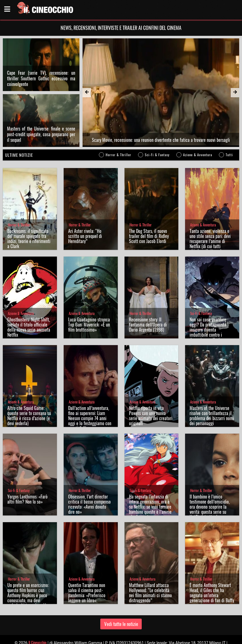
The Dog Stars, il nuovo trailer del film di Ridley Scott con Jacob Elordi (149, 217)
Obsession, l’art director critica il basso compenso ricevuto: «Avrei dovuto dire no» (89, 485)
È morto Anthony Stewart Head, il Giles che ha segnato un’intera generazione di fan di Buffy (212, 574)
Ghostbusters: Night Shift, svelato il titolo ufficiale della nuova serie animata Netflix (29, 308)
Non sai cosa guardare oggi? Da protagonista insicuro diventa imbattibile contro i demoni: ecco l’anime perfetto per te (208, 313)
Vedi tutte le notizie (121, 605)
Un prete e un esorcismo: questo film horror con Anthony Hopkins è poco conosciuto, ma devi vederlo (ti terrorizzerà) (28, 576)
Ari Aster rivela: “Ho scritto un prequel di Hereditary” (85, 217)
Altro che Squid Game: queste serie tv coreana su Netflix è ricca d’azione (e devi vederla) (29, 397)
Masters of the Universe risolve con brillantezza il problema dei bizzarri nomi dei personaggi (212, 397)
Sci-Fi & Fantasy (157, 136)
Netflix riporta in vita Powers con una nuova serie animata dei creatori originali (151, 397)
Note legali (141, 637)
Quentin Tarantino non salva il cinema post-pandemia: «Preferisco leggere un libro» (87, 574)
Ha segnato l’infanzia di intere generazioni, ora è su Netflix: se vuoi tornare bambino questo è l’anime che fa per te (150, 488)
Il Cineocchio (37, 624)
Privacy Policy (121, 637)
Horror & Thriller (118, 136)
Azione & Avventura (198, 136)
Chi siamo (101, 637)
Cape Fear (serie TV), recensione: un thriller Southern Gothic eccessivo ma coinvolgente (41, 69)
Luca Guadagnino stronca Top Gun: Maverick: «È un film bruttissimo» (89, 306)
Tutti (229, 136)
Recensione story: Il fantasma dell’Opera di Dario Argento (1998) (148, 306)
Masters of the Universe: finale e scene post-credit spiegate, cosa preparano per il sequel (41, 115)
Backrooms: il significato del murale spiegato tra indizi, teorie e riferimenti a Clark (29, 220)
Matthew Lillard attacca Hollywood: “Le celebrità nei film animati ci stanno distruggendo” (150, 574)
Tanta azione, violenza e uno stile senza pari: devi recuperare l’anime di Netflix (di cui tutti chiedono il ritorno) (210, 222)
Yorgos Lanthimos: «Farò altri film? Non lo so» (27, 480)
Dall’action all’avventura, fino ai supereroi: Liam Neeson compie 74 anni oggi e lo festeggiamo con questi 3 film (90, 399)
